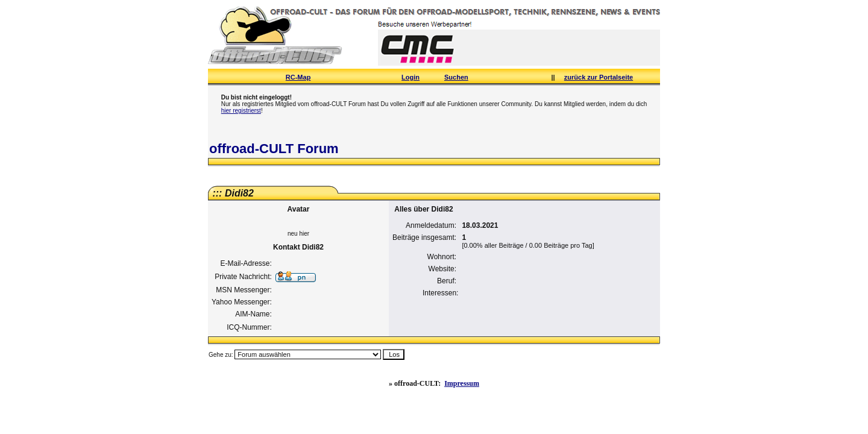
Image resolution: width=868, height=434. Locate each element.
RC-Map (298, 77)
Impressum (462, 383)
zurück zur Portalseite (599, 77)
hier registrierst (241, 111)
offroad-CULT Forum (274, 149)
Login (410, 77)
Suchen (456, 77)
